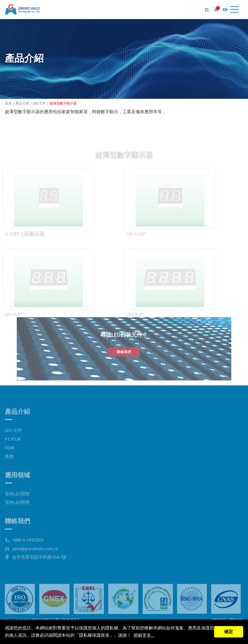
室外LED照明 (17, 504)
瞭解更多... (144, 635)
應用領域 (17, 485)
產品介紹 (22, 104)
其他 (9, 466)
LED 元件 (39, 104)
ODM (10, 457)
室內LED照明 (17, 512)
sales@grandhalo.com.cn (35, 559)
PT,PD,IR (13, 449)
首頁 (8, 104)
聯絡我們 (124, 351)
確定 (229, 632)
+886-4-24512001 (28, 550)
